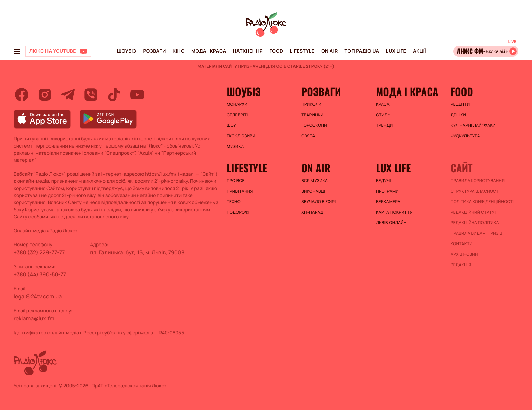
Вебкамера (388, 202)
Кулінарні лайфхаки (473, 125)
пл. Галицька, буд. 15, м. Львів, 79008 (137, 252)
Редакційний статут (474, 212)
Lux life (396, 51)
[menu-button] (17, 51)
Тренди (384, 125)
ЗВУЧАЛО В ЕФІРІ (318, 202)
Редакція (461, 265)
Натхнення (248, 51)
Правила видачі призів (477, 233)
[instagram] (45, 95)
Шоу (231, 125)
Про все (236, 181)
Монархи (237, 104)
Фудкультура (465, 136)
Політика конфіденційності (482, 202)
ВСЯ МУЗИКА (315, 181)
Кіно (179, 51)
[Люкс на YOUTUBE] (58, 51)
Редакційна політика (475, 223)
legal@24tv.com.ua (38, 296)
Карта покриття (394, 212)
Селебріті (237, 115)
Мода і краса (209, 51)
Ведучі (383, 181)
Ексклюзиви (241, 136)
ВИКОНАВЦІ (313, 191)
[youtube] (137, 95)
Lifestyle (302, 51)
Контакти (462, 244)
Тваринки (312, 115)
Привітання (240, 191)
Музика (235, 147)
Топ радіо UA (362, 51)
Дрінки (458, 115)
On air (329, 51)
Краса (383, 104)
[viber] (91, 95)
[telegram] (68, 95)
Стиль (383, 115)
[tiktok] (114, 95)
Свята (308, 136)
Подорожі (238, 212)
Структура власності (475, 191)
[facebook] (22, 95)
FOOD (276, 51)
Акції (420, 51)
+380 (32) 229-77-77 (39, 252)
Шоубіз (127, 51)
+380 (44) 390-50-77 (40, 274)
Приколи (311, 104)
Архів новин (464, 254)
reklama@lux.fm (34, 318)
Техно (234, 202)
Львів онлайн (391, 223)
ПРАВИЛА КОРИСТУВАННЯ (478, 181)
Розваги (154, 51)
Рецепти (460, 104)
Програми (387, 191)
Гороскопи (314, 125)
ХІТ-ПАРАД (312, 212)
